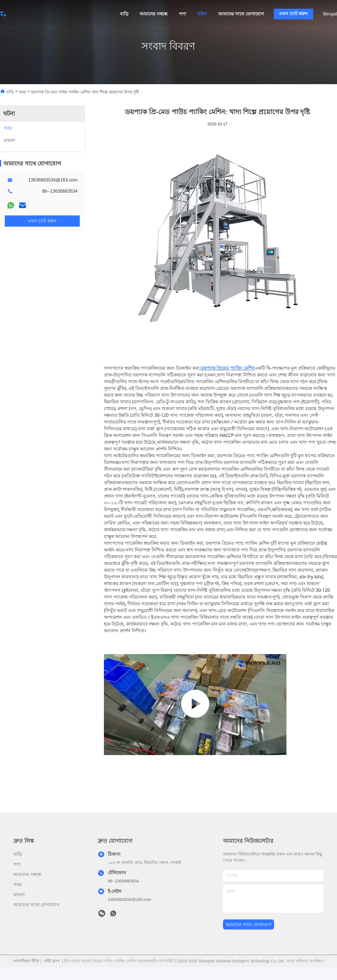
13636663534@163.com (53, 180)
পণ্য (183, 14)
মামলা (19, 895)
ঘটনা (202, 14)
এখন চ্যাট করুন (293, 14)
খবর (22, 92)
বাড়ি (124, 14)
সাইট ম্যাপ (52, 961)
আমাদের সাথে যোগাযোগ (241, 14)
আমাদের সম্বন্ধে (153, 14)
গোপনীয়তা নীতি (26, 961)
